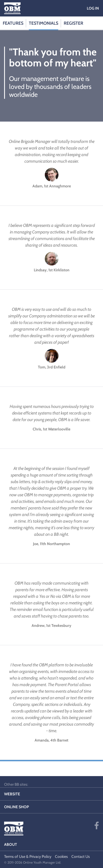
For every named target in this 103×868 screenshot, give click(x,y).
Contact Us (81, 856)
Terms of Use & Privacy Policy (28, 856)
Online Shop (16, 807)
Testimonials (44, 23)
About (11, 844)
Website (12, 794)
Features (13, 23)
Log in (93, 8)
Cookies (61, 856)
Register (73, 23)
